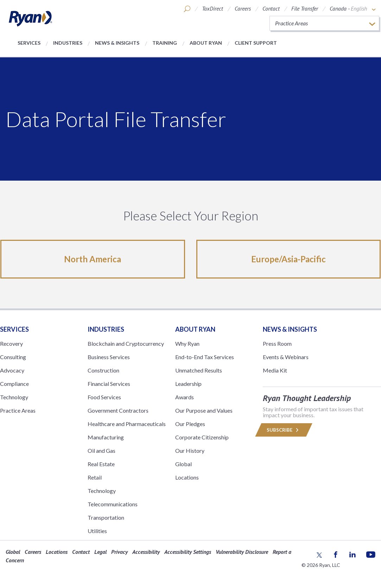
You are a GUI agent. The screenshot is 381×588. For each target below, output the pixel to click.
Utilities (97, 531)
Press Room (277, 343)
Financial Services (109, 384)
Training (165, 43)
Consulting (13, 357)
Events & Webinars (286, 357)
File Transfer (305, 8)
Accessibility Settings (188, 552)
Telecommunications (113, 504)
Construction (103, 370)
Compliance (14, 384)
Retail (95, 477)
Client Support (256, 43)
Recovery (11, 343)
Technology (14, 397)
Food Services (104, 397)
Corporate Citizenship (202, 437)
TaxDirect (212, 8)
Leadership (188, 384)
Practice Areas (18, 410)
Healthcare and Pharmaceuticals (127, 424)
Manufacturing (106, 437)
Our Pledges (190, 424)
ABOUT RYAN (195, 329)
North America (93, 259)
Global (183, 464)
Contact (271, 8)
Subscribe (284, 430)
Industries (68, 43)
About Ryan (206, 43)
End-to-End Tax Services (205, 357)
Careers (243, 8)
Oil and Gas (101, 451)
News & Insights (117, 43)
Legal (100, 552)
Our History (190, 451)
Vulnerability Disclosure (242, 552)
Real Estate (101, 464)
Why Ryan (187, 343)
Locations (187, 477)
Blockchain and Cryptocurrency (126, 343)
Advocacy (12, 370)
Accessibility (146, 552)
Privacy (119, 552)
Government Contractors (118, 410)
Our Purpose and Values (204, 410)
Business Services (109, 357)
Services (29, 43)
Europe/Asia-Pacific (288, 259)
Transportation (106, 517)
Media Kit (275, 370)
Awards (185, 397)
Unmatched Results (199, 370)
